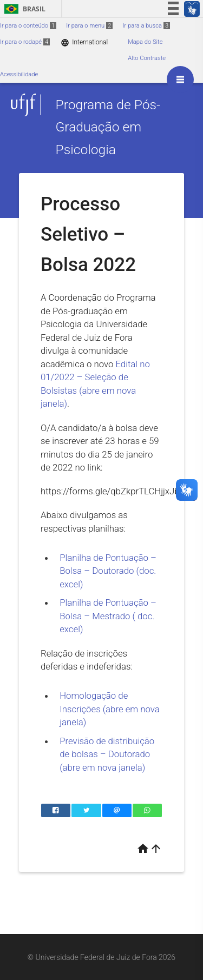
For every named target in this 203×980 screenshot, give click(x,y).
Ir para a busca (146, 26)
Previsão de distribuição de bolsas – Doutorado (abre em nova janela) (107, 754)
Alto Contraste (147, 58)
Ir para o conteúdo (28, 26)
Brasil (23, 9)
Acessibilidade (19, 74)
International (84, 42)
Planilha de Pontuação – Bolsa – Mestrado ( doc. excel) (108, 616)
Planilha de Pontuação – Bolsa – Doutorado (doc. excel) (108, 571)
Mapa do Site (145, 42)
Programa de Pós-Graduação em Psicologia (108, 127)
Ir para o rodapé (25, 42)
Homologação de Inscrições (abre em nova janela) (110, 709)
